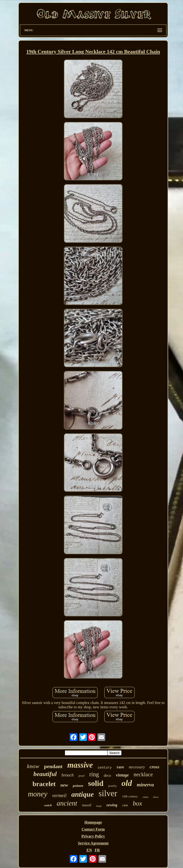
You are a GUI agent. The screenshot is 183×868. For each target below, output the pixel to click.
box (137, 803)
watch (48, 805)
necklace (143, 774)
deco (107, 775)
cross (154, 767)
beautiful (45, 774)
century (105, 768)
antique (82, 794)
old (127, 783)
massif (87, 805)
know (33, 766)
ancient (67, 803)
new (64, 785)
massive (80, 765)
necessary (137, 767)
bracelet (44, 784)
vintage (122, 775)
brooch (67, 775)
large (99, 806)
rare (120, 767)
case (125, 805)
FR (97, 850)
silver (108, 793)
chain (145, 797)
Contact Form (93, 829)
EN (89, 850)
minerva (145, 785)
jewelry (113, 786)
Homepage (93, 822)
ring (94, 774)
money (38, 794)
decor (156, 797)
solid (96, 783)
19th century (130, 796)
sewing (112, 805)
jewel (81, 776)
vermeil (59, 795)
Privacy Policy (93, 836)
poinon (78, 786)
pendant (53, 766)
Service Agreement (93, 843)
